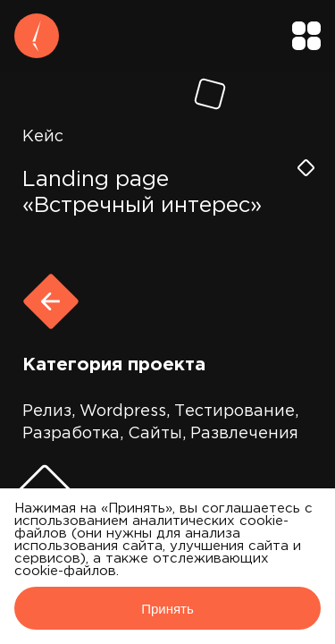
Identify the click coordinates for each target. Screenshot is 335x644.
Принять (167, 609)
